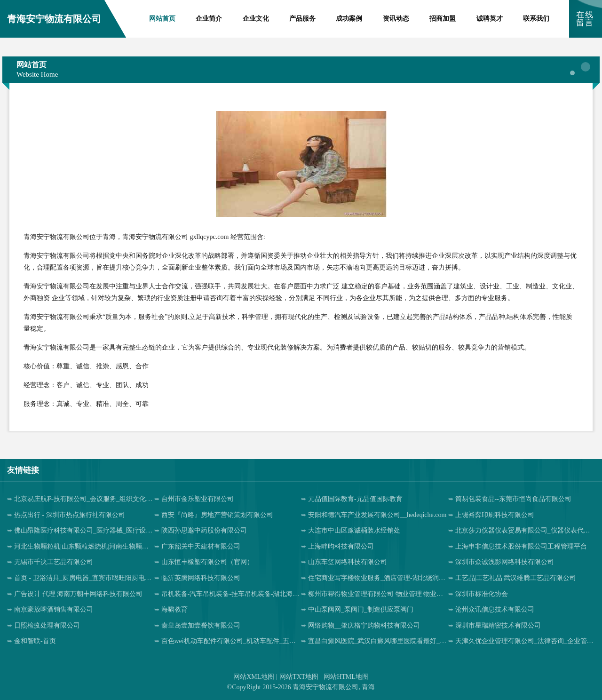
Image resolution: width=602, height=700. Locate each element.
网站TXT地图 (299, 677)
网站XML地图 (254, 677)
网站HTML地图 (346, 677)
